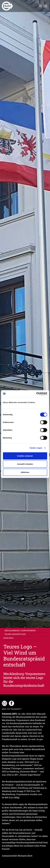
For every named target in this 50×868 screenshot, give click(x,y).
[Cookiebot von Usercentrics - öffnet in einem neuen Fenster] (36, 394)
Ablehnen (25, 472)
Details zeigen (36, 448)
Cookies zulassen (25, 456)
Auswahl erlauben (25, 464)
